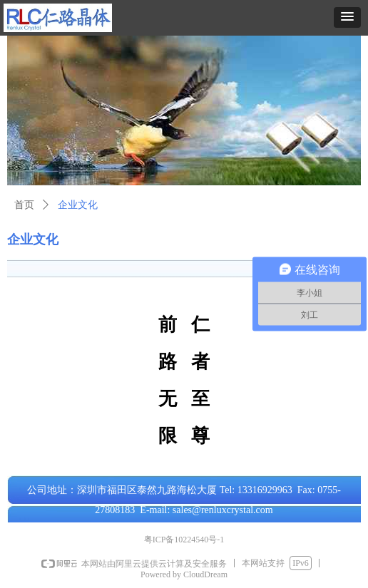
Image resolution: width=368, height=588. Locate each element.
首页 (24, 205)
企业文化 (78, 205)
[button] (347, 17)
